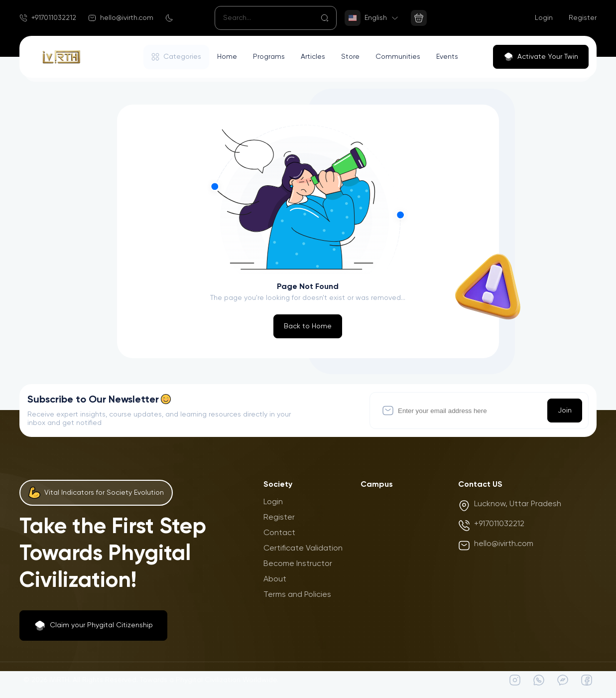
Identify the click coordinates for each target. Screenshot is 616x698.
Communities (398, 57)
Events (447, 57)
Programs (269, 57)
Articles (313, 57)
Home (227, 57)
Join (565, 411)
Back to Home (308, 326)
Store (350, 57)
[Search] (276, 18)
